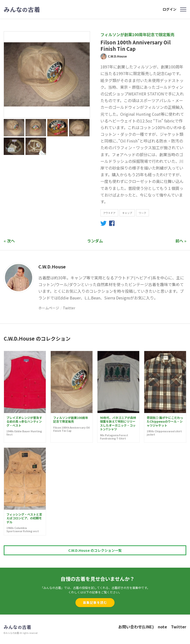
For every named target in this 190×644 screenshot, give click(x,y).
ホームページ (49, 308)
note (162, 627)
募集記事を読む (95, 602)
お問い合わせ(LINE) (136, 627)
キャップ (127, 213)
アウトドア (109, 213)
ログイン (169, 9)
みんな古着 (22, 9)
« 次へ (9, 241)
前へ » (181, 241)
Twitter (69, 308)
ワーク (142, 213)
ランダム (95, 241)
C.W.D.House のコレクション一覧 (95, 550)
